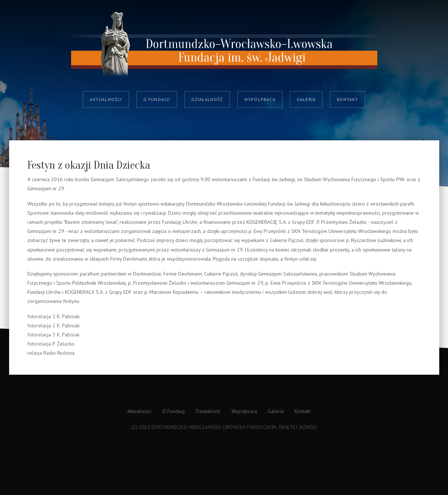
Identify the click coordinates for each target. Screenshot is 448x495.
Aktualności (106, 99)
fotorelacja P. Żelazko (51, 344)
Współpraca (260, 99)
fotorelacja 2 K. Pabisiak (53, 326)
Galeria (306, 99)
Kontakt (347, 99)
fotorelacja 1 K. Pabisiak (53, 316)
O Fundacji (157, 99)
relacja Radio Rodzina (51, 353)
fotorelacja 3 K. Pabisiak (53, 335)
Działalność (207, 99)
